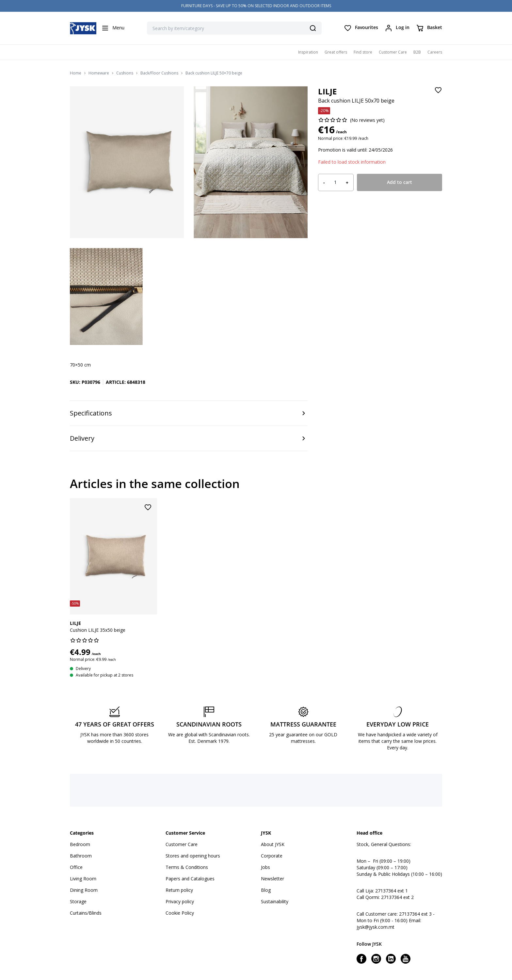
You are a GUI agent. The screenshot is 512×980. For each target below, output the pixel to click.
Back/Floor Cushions (159, 73)
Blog (266, 890)
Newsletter (272, 879)
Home (76, 73)
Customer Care (393, 52)
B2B (417, 52)
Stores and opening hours (193, 856)
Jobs (265, 867)
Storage (78, 901)
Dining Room (84, 890)
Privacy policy (180, 901)
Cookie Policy (180, 913)
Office (76, 867)
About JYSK (273, 844)
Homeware (99, 73)
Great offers (336, 52)
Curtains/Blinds (86, 913)
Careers (435, 52)
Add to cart (400, 182)
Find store (363, 52)
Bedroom (80, 844)
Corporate (272, 856)
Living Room (83, 879)
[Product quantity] (335, 182)
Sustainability (275, 901)
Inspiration (308, 52)
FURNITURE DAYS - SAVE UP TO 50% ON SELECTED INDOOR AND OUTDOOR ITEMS (256, 6)
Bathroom (81, 856)
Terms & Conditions (187, 867)
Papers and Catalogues (190, 879)
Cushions (125, 73)
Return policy (179, 890)
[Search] (313, 28)
